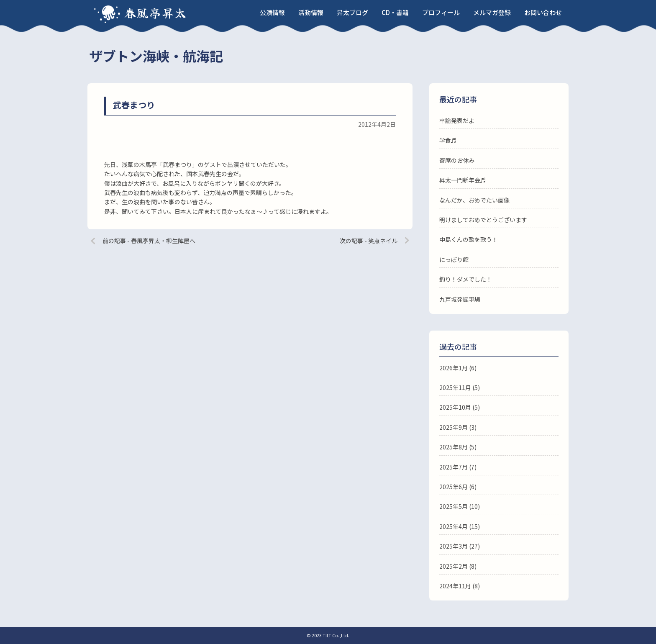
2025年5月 (454, 506)
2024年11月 (455, 586)
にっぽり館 (454, 259)
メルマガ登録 (492, 12)
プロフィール (441, 12)
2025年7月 (454, 467)
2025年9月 (454, 427)
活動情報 (311, 12)
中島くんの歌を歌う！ (469, 239)
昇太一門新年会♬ (463, 180)
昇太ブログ (352, 12)
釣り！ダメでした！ (466, 279)
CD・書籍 (395, 12)
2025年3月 (454, 546)
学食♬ (448, 140)
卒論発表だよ (457, 121)
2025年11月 (455, 387)
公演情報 (272, 12)
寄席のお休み (457, 160)
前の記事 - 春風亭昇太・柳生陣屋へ (149, 241)
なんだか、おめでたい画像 (474, 200)
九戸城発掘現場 (460, 299)
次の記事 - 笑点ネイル (369, 241)
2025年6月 (454, 487)
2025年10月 (455, 407)
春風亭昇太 (156, 13)
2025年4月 (454, 526)
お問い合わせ (543, 12)
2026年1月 (454, 368)
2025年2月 (454, 566)
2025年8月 (454, 447)
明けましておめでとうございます (483, 220)
